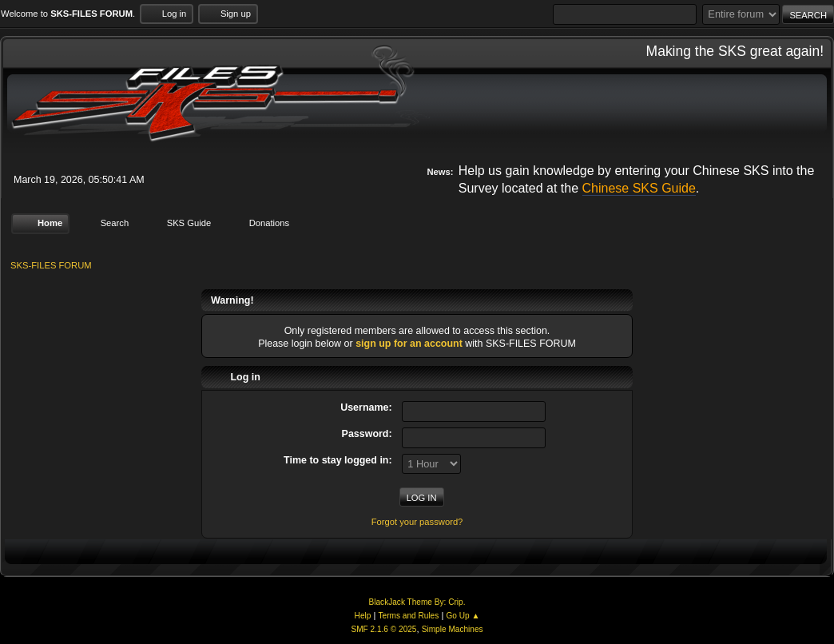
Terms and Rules (409, 616)
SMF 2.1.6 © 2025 (383, 629)
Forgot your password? (417, 522)
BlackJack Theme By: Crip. (417, 602)
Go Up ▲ (463, 616)
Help (363, 616)
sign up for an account (409, 344)
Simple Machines (453, 629)
